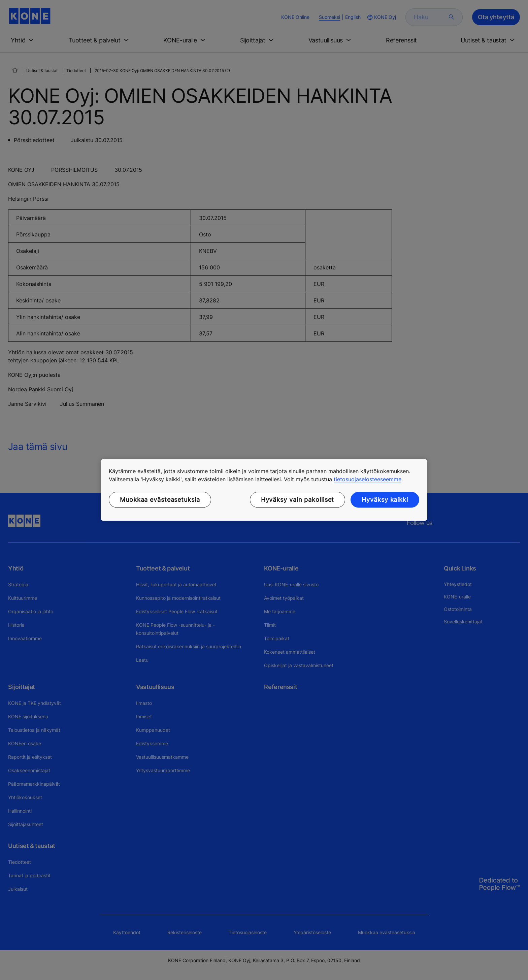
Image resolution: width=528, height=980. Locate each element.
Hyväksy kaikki (385, 500)
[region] (264, 490)
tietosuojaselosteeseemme (368, 479)
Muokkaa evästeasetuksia (160, 500)
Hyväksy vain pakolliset (298, 500)
